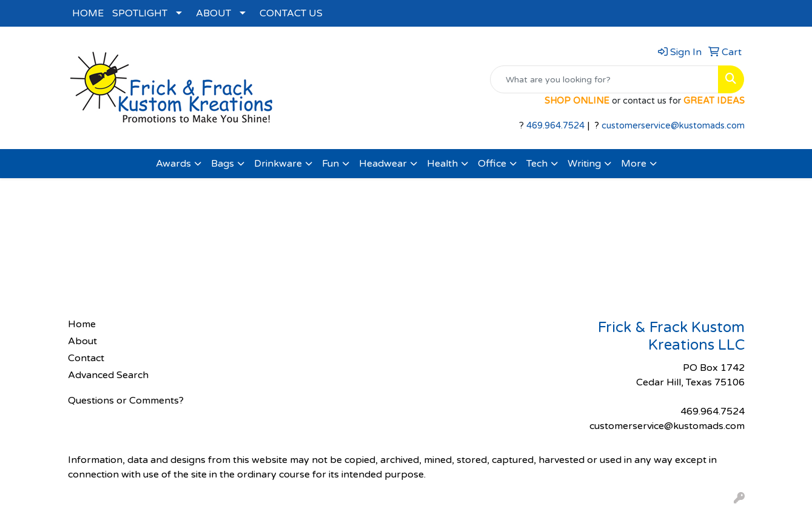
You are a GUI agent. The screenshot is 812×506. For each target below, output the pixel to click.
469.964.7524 (555, 126)
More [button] (634, 164)
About (82, 341)
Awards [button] (173, 164)
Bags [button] (223, 164)
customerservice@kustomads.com (673, 126)
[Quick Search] (604, 79)
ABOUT (213, 13)
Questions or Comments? (126, 401)
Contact (86, 358)
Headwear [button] (383, 164)
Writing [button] (584, 164)
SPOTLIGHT (140, 13)
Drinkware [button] (278, 164)
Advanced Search (108, 375)
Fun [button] (331, 164)
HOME (88, 13)
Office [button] (492, 164)
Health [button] (442, 164)
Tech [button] (537, 164)
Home (82, 324)
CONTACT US (291, 13)
